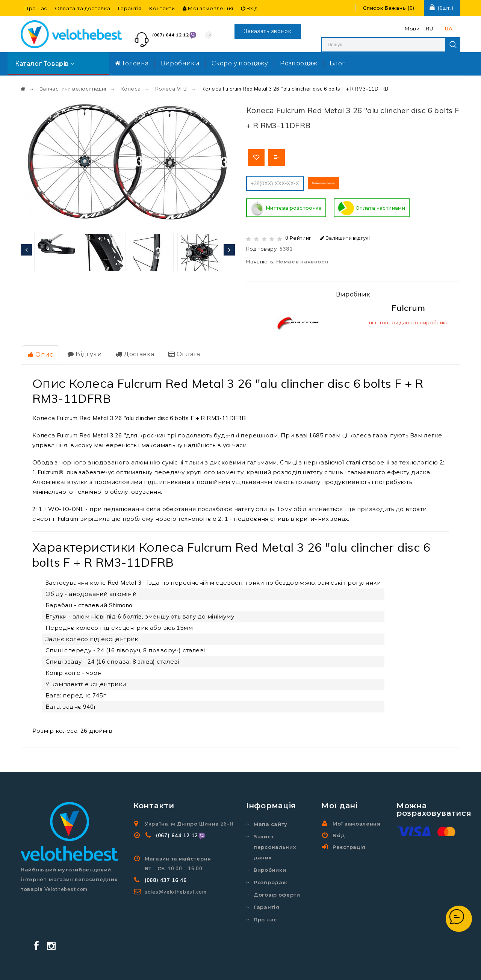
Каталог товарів (45, 64)
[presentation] (26, 247)
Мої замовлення (208, 8)
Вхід (249, 8)
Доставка (130, 350)
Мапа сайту (271, 819)
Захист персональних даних (275, 842)
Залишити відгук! (345, 235)
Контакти (162, 8)
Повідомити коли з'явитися (349, 181)
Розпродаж (299, 63)
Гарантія (130, 8)
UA (449, 29)
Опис (39, 351)
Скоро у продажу (240, 63)
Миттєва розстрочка (286, 206)
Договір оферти (277, 890)
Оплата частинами (372, 206)
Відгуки (81, 350)
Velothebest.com (254, 967)
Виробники (180, 63)
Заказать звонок (268, 31)
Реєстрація (349, 842)
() (389, 8)
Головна (132, 63)
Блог (337, 63)
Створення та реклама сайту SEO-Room (356, 967)
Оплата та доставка (83, 8)
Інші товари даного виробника (408, 320)
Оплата (177, 350)
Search (453, 45)
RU (429, 29)
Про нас (36, 8)
